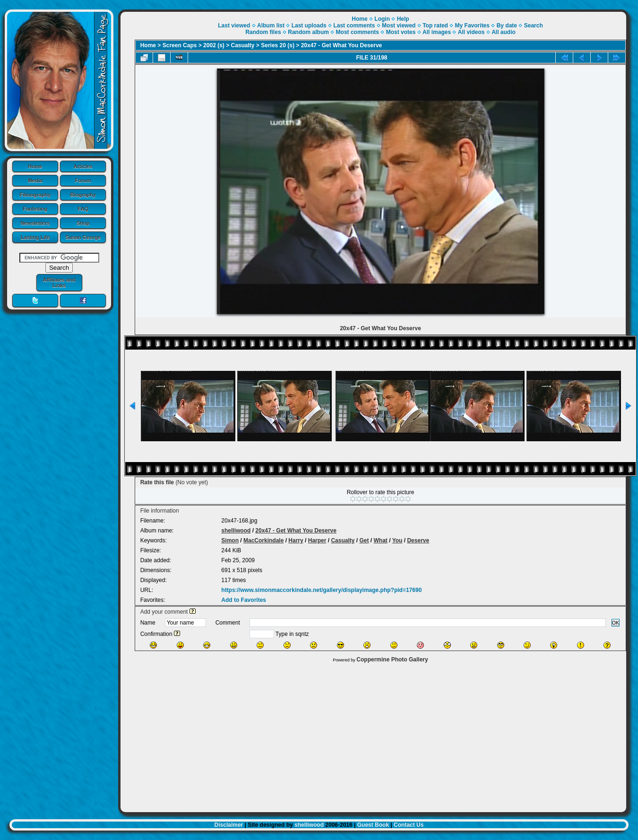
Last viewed (234, 26)
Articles (83, 166)
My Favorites (472, 26)
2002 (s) (214, 45)
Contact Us (409, 825)
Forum (83, 180)
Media (35, 180)
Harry (296, 540)
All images (437, 32)
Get (364, 540)
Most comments (358, 32)
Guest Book (373, 825)
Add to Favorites (244, 600)
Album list (271, 26)
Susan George (83, 237)
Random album (308, 32)
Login (382, 19)
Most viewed (399, 26)
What (381, 540)
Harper (317, 540)
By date (507, 26)
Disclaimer (229, 825)
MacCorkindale (263, 540)
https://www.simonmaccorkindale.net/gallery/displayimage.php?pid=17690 (321, 590)
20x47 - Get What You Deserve (342, 45)
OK (616, 623)
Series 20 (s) (278, 45)
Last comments (354, 26)
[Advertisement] (373, 735)
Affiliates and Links (59, 283)
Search (534, 26)
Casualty (243, 45)
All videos (471, 32)
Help (403, 19)
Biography (83, 195)
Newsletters (35, 223)
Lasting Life (35, 237)
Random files (263, 32)
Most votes (401, 32)
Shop (83, 223)
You (397, 540)
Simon (230, 540)
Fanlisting (35, 209)
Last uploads (309, 26)
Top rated (435, 26)
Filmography (35, 195)
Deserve (418, 540)
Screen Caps (180, 45)
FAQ (83, 209)
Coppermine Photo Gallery (392, 660)
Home (35, 166)
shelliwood (236, 531)
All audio (504, 32)
